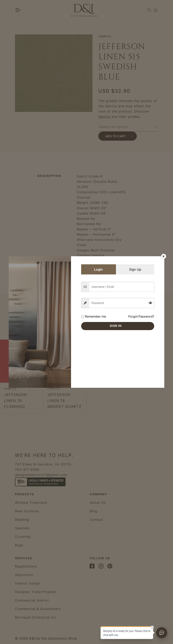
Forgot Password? (141, 316)
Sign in (116, 326)
